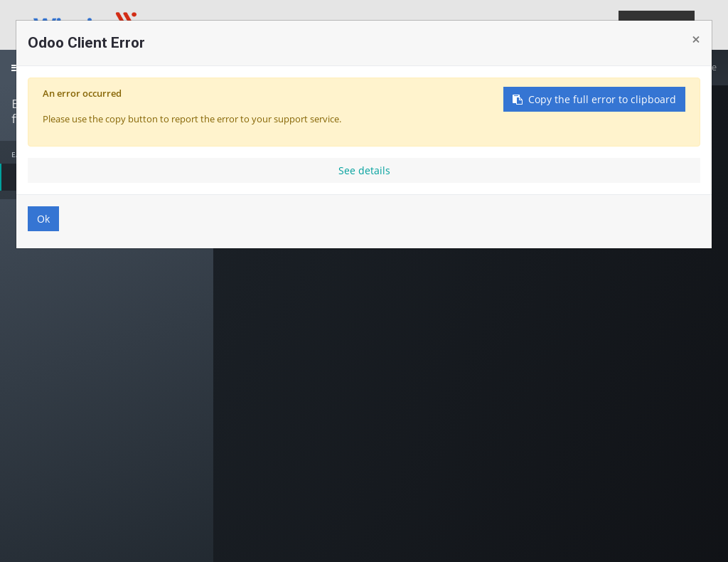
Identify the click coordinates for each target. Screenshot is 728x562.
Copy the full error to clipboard (594, 99)
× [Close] (696, 39)
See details (364, 170)
